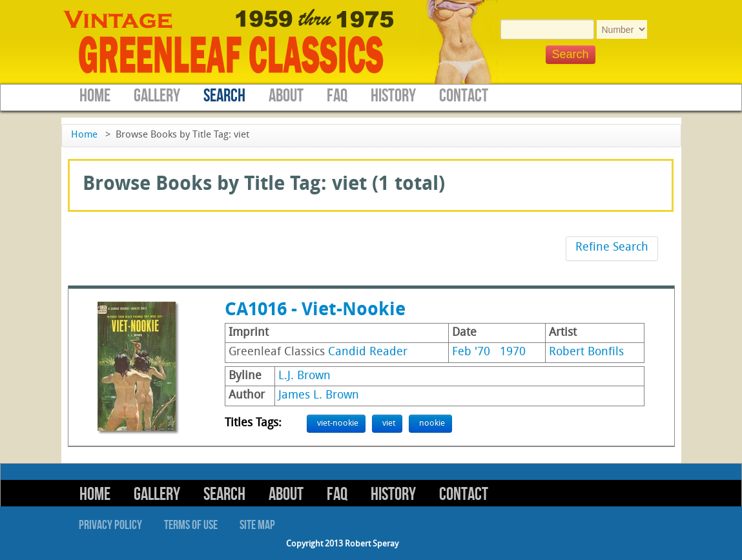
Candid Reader (368, 352)
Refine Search (612, 248)
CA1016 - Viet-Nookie (315, 311)
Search (224, 96)
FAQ (337, 96)
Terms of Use (191, 525)
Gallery (157, 96)
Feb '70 (471, 352)
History (393, 96)
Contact (464, 96)
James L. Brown (319, 396)
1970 (513, 352)
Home (95, 96)
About (286, 96)
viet (389, 423)
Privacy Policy (110, 525)
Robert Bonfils (586, 352)
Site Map (257, 525)
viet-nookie (338, 423)
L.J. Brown (304, 376)
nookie (432, 423)
